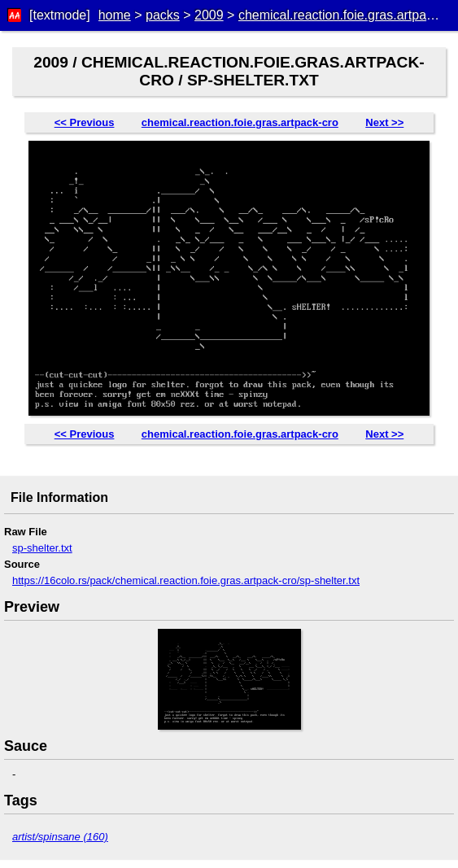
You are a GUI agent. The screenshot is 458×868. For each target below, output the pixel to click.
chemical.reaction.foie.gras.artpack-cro (240, 122)
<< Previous (85, 122)
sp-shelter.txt (42, 548)
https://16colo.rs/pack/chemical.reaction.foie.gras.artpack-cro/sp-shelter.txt (186, 580)
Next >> (384, 122)
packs (163, 15)
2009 (209, 15)
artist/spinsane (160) (60, 837)
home (115, 15)
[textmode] (60, 15)
